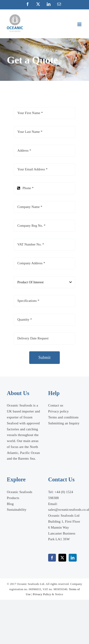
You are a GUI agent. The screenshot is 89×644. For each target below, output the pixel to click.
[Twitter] (62, 558)
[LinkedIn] (73, 558)
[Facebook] (52, 558)
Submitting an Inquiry (64, 423)
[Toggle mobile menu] (80, 24)
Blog (10, 504)
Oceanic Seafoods (20, 492)
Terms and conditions (63, 417)
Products (13, 498)
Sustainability (17, 510)
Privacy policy (58, 411)
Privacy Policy (42, 594)
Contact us (56, 405)
